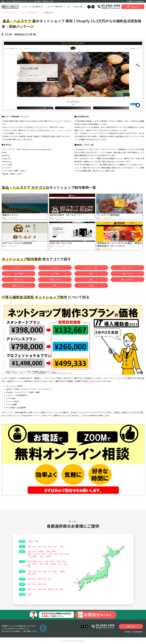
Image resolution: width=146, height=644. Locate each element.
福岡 (29, 589)
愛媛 (39, 584)
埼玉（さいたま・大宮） (37, 554)
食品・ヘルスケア (10, 218)
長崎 (61, 589)
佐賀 (56, 589)
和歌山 (63, 571)
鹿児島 (50, 589)
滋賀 (29, 571)
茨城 (29, 551)
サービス (25, 7)
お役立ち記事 (78, 7)
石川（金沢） (64, 564)
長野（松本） (38, 561)
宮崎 (39, 589)
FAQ (68, 7)
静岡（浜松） (62, 561)
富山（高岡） (33, 564)
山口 (49, 579)
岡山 (34, 579)
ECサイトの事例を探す (56, 7)
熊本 (44, 589)
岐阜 (41, 564)
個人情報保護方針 (139, 1)
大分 (34, 589)
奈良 (39, 571)
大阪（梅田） (53, 571)
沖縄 (29, 594)
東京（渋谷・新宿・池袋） (59, 554)
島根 (39, 579)
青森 (29, 546)
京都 (44, 571)
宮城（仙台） (53, 546)
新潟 (29, 561)
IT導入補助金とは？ (38, 7)
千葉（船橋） (33, 556)
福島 (62, 546)
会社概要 (130, 1)
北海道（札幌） (34, 541)
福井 (29, 566)
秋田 (34, 546)
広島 (44, 579)
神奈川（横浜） (46, 556)
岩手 (44, 546)
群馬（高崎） (52, 551)
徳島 (34, 584)
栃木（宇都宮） (39, 551)
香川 (29, 584)
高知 (44, 584)
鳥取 (29, 579)
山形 (39, 546)
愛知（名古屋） (51, 564)
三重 (34, 571)
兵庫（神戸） (33, 574)
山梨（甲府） (50, 561)
